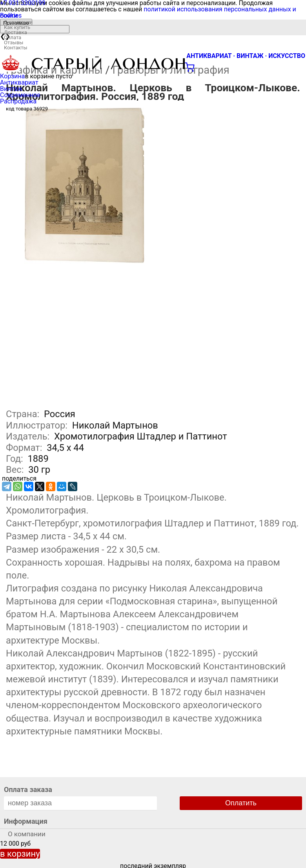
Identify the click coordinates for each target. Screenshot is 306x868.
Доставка (15, 32)
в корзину (20, 854)
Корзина (12, 76)
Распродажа (18, 101)
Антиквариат (19, 82)
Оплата (13, 37)
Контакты (16, 48)
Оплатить (241, 803)
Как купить (17, 27)
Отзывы (14, 42)
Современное (20, 95)
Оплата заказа (28, 789)
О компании (18, 22)
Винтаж (11, 89)
